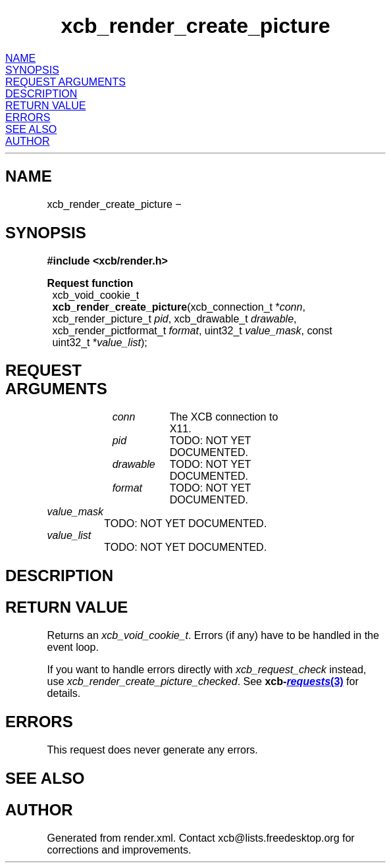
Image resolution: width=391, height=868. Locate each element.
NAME (20, 58)
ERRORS (28, 117)
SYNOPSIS (32, 70)
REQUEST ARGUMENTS (65, 82)
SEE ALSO (31, 129)
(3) (315, 681)
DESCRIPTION (41, 94)
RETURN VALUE (45, 106)
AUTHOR (28, 141)
